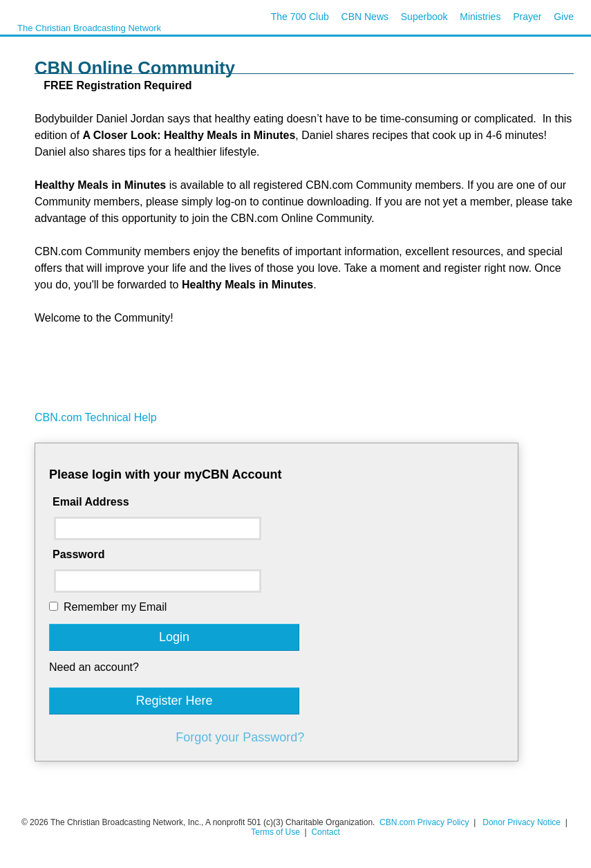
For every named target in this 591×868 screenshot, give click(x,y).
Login (174, 637)
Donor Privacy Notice (522, 822)
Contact (325, 832)
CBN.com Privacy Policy (424, 822)
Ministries (480, 17)
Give (564, 17)
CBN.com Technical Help (96, 417)
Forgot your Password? (240, 737)
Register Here (174, 701)
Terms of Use (276, 832)
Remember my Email (115, 607)
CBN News (365, 17)
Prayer (527, 17)
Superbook (424, 17)
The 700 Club (300, 17)
